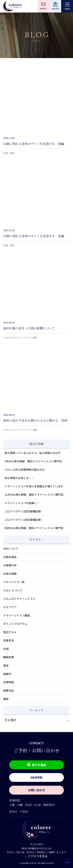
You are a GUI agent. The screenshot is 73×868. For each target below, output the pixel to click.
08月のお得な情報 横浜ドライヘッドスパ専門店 (34, 528)
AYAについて (11, 548)
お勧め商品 (10, 557)
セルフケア (10, 607)
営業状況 (9, 640)
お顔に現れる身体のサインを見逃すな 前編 (34, 236)
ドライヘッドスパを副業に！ (22, 503)
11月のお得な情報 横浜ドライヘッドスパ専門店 (34, 495)
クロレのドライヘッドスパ (17, 338)
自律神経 (9, 682)
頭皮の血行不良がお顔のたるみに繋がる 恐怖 (35, 420)
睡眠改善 (9, 657)
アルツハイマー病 (14, 582)
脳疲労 (7, 674)
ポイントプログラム (15, 624)
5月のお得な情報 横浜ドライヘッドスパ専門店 (33, 461)
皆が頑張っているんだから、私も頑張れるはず (33, 453)
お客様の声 (10, 565)
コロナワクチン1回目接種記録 (23, 520)
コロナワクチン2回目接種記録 (23, 511)
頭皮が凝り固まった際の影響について (29, 328)
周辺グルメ (10, 632)
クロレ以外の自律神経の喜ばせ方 (25, 470)
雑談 (6, 699)
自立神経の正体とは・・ (19, 478)
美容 (12, 153)
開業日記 (9, 690)
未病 (6, 153)
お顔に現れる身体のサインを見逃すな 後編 (34, 144)
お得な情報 (10, 574)
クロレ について (13, 590)
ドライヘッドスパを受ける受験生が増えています (34, 486)
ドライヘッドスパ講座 (17, 615)
